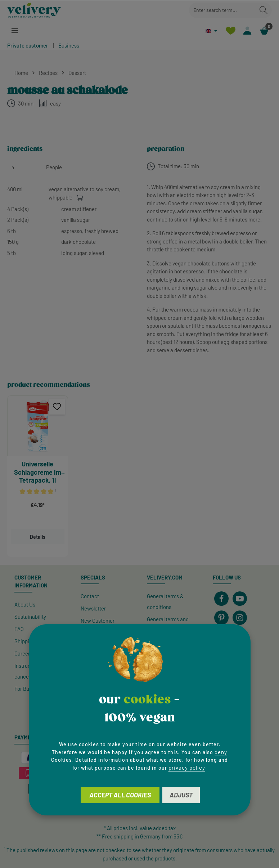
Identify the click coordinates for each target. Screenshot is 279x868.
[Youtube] (240, 599)
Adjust (181, 795)
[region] (139, 476)
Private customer (28, 45)
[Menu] (15, 31)
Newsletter (93, 608)
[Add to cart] (80, 198)
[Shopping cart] (264, 31)
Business (69, 45)
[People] (25, 167)
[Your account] (247, 31)
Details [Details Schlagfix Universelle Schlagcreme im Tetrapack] (38, 537)
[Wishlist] (230, 31)
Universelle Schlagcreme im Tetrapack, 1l (38, 472)
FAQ (19, 629)
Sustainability (30, 617)
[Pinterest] (221, 618)
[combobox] (222, 10)
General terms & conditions (165, 601)
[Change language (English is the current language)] (211, 31)
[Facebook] (221, 599)
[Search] (264, 10)
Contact (90, 596)
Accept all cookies (120, 795)
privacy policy (187, 768)
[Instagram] (240, 618)
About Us (25, 604)
